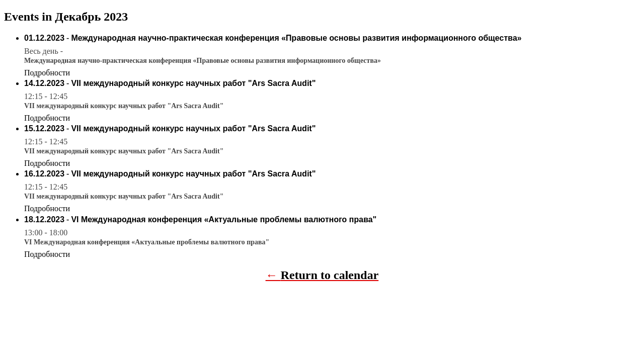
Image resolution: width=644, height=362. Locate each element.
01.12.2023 (44, 38)
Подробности (47, 73)
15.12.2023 (44, 128)
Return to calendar (330, 275)
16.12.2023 (44, 174)
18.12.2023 (44, 219)
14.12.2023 (44, 83)
